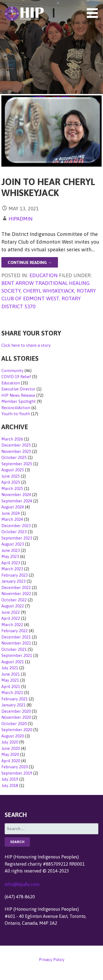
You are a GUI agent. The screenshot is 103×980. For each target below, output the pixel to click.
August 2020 (13, 736)
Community (12, 371)
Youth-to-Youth (16, 414)
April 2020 (11, 761)
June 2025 (11, 476)
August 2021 (13, 662)
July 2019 (10, 779)
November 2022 (16, 594)
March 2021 (12, 693)
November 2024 (16, 495)
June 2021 (11, 674)
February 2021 (15, 699)
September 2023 (17, 538)
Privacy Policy (52, 960)
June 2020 (11, 748)
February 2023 (15, 575)
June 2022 (11, 612)
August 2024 (13, 507)
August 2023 (13, 544)
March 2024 (12, 519)
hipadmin (21, 219)
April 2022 (11, 618)
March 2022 (12, 625)
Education (44, 275)
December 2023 (16, 526)
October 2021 (14, 649)
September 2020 (17, 730)
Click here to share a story (26, 345)
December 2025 (16, 445)
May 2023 (10, 556)
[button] (94, 13)
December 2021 (16, 637)
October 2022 (14, 600)
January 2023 (13, 581)
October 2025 (14, 457)
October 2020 (14, 724)
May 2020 (10, 754)
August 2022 (13, 606)
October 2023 (14, 532)
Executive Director (18, 389)
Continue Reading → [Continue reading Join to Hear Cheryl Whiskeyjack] (30, 262)
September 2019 (17, 773)
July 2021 (10, 668)
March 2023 (12, 569)
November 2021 (16, 643)
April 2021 (11, 686)
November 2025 (16, 451)
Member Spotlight (19, 401)
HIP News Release (18, 395)
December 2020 (16, 711)
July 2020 (10, 742)
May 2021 (10, 680)
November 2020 (16, 717)
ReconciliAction (16, 408)
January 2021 (13, 705)
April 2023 (11, 563)
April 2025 (11, 482)
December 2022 (16, 587)
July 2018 (10, 785)
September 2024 (17, 501)
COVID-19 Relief (16, 377)
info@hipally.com (22, 884)
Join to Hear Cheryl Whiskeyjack (48, 187)
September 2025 (17, 464)
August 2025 (13, 470)
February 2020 (15, 767)
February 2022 (15, 631)
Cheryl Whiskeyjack (49, 291)
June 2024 (11, 513)
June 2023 (11, 550)
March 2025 (12, 488)
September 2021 (17, 655)
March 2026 (12, 439)
